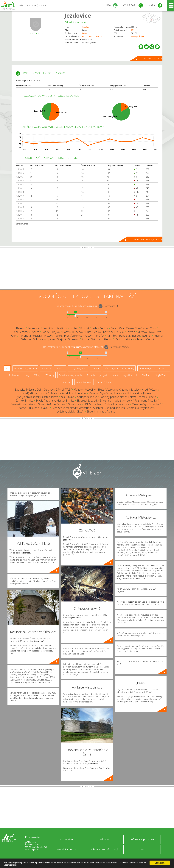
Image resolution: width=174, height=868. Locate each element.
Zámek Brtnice (24, 401)
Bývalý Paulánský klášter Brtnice (55, 401)
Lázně (115, 375)
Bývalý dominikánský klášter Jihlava (37, 397)
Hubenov (78, 332)
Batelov (21, 328)
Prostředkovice (73, 336)
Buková (85, 328)
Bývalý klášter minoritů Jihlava (40, 393)
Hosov (66, 332)
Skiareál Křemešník (23, 404)
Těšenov (107, 339)
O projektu (66, 839)
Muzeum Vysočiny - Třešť (89, 390)
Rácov (88, 336)
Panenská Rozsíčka (30, 336)
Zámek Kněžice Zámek (51, 404)
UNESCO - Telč (93, 404)
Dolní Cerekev (20, 332)
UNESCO (60, 368)
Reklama (104, 839)
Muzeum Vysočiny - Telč (146, 404)
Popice (58, 336)
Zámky (37, 375)
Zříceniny (50, 375)
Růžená (158, 336)
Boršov (74, 328)
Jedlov (97, 332)
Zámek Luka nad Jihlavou (34, 408)
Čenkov (104, 328)
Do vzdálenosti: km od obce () (73, 347)
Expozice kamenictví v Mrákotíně (71, 408)
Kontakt (142, 849)
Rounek (147, 336)
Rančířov (99, 336)
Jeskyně (103, 375)
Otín (14, 336)
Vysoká (150, 339)
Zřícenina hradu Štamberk (116, 401)
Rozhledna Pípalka (146, 401)
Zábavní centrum (84, 382)
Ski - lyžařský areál (78, 368)
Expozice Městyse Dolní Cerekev (34, 390)
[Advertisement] (87, 269)
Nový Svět (155, 332)
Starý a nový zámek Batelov (123, 390)
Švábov (95, 339)
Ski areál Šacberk (87, 401)
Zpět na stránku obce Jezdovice (147, 239)
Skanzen (95, 368)
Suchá (85, 339)
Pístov (48, 336)
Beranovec (34, 328)
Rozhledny (14, 375)
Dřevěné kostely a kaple (70, 375)
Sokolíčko (39, 339)
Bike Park (146, 375)
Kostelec (108, 332)
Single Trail (160, 375)
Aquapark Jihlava (87, 397)
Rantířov (112, 336)
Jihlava (84, 33)
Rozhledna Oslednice (117, 404)
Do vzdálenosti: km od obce (77, 306)
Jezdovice (78, 15)
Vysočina (86, 27)
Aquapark (46, 368)
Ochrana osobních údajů (104, 849)
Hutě (88, 332)
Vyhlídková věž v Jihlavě (137, 393)
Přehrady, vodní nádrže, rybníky (119, 368)
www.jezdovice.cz (139, 36)
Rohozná (125, 336)
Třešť (118, 339)
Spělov (51, 339)
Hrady (26, 375)
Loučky (120, 332)
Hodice (46, 332)
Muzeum (67, 382)
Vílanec (139, 339)
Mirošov (142, 332)
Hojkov (56, 332)
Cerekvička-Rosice (137, 328)
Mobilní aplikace (67, 849)
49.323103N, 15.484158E (93, 36)
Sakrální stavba (104, 382)
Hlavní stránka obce (152, 58)
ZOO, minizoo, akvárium (25, 368)
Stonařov (74, 339)
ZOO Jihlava (68, 397)
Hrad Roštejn (150, 390)
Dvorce (35, 332)
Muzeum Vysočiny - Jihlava (105, 393)
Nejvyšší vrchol (130, 375)
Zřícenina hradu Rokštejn (102, 411)
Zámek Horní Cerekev (73, 393)
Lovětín (131, 332)
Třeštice (128, 339)
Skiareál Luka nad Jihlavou (109, 408)
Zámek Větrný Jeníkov (140, 408)
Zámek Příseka (147, 397)
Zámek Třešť (64, 390)
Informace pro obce (142, 839)
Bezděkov (62, 328)
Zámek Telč (74, 404)
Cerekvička (117, 328)
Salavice (26, 339)
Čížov (153, 328)
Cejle (94, 328)
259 (133, 30)
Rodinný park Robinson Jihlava (118, 397)
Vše (7, 368)
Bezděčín (48, 328)
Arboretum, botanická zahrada (154, 368)
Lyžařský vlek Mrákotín (71, 411)
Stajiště (62, 339)
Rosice (136, 336)
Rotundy (91, 375)
